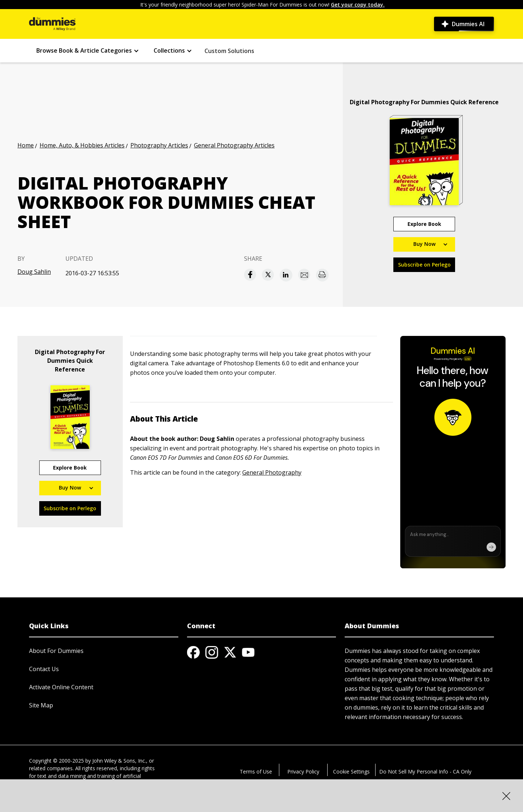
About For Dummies (56, 651)
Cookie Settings (351, 772)
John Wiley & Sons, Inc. (119, 761)
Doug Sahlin (34, 272)
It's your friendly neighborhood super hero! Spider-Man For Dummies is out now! (262, 5)
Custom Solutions (229, 51)
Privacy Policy (303, 772)
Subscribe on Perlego (424, 265)
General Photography (272, 472)
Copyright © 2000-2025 (56, 761)
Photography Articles (159, 145)
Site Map (41, 705)
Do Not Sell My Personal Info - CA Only (425, 772)
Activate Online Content (61, 687)
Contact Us (44, 669)
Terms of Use (256, 772)
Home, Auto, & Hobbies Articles (82, 145)
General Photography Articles (234, 145)
